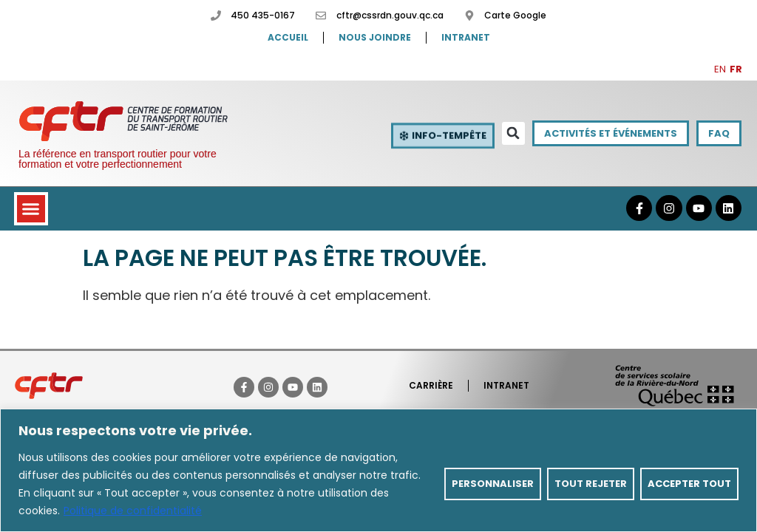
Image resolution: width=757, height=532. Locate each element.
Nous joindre (375, 37)
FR (736, 69)
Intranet (466, 37)
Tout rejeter (591, 484)
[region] (378, 470)
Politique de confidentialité (133, 511)
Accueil (288, 37)
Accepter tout (689, 484)
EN (720, 69)
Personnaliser (493, 484)
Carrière (431, 385)
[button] (513, 133)
